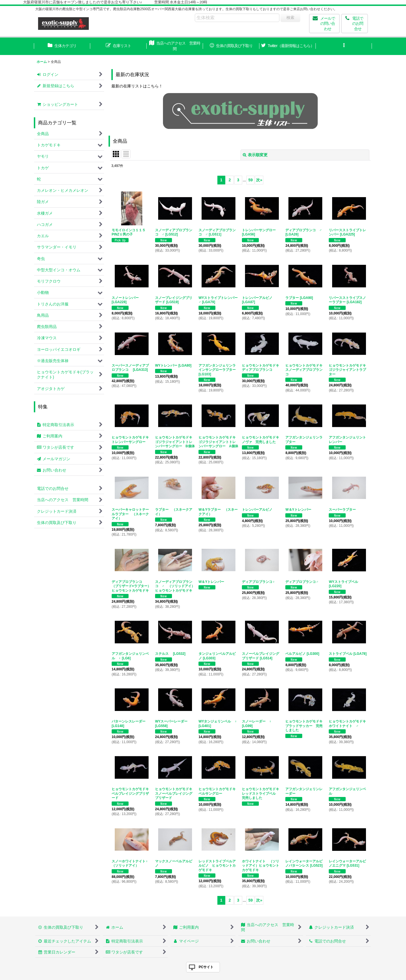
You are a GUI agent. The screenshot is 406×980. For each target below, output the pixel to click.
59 (251, 180)
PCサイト (206, 967)
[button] (344, 46)
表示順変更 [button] (255, 155)
